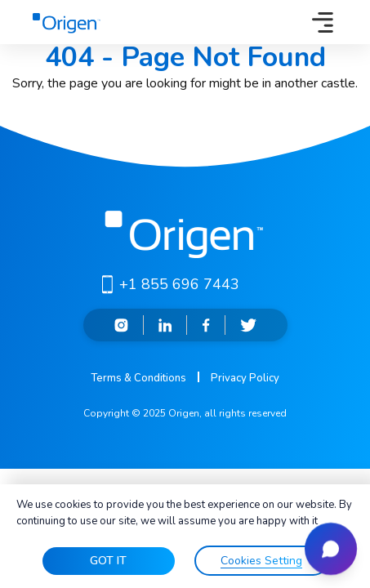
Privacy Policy (245, 378)
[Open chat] (331, 549)
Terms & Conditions (138, 378)
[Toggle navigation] (323, 22)
